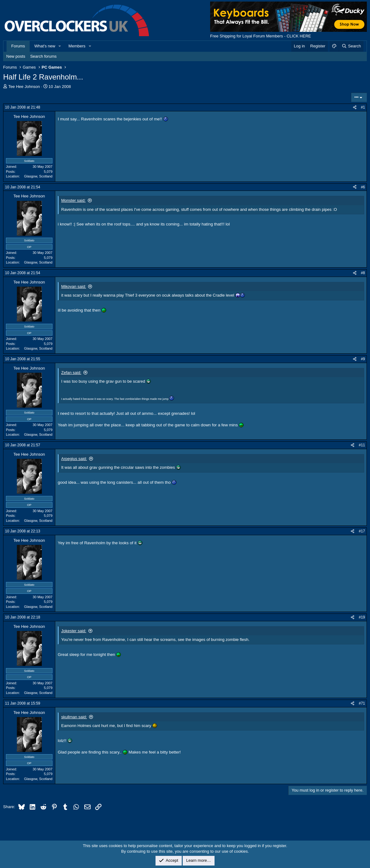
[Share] (355, 107)
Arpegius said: (74, 459)
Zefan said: (71, 373)
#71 (362, 703)
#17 (362, 531)
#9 (363, 359)
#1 (363, 107)
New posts (16, 56)
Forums (18, 46)
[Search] (351, 46)
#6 (363, 187)
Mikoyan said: (74, 286)
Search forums (44, 56)
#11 (362, 445)
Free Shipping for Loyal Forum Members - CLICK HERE (261, 36)
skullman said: (74, 717)
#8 (363, 273)
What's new (45, 46)
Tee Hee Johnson (24, 87)
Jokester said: (74, 631)
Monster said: (73, 200)
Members (77, 46)
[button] (60, 46)
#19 (362, 617)
